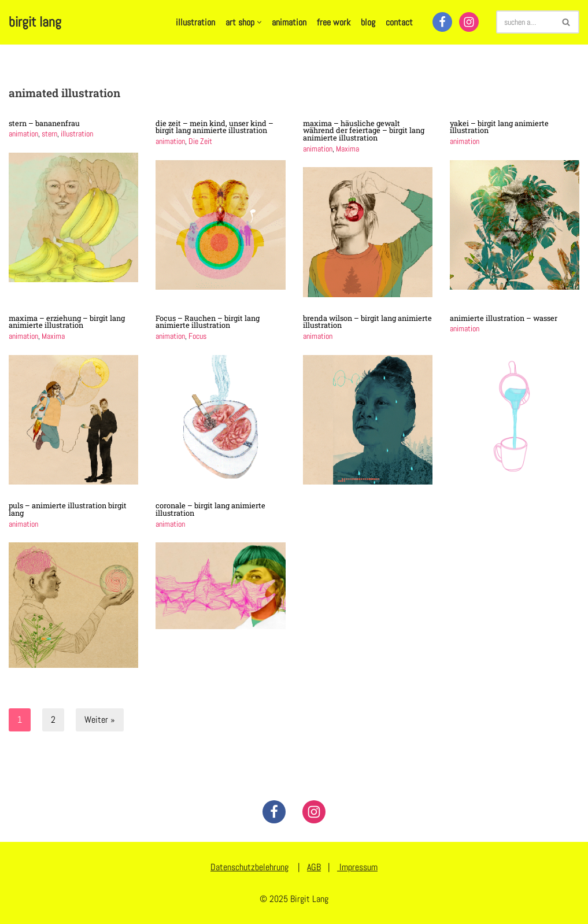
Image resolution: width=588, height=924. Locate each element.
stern (49, 134)
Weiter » (100, 720)
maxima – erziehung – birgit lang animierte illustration (67, 322)
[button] (259, 22)
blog (368, 22)
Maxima (347, 149)
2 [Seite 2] (53, 720)
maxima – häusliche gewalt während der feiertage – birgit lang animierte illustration (364, 131)
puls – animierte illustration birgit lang (68, 509)
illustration (195, 22)
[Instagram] (469, 22)
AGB (314, 867)
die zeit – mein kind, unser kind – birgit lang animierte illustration (215, 127)
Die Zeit (200, 141)
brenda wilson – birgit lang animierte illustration (367, 322)
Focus (197, 336)
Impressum (357, 867)
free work (334, 22)
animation (289, 22)
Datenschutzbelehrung (249, 867)
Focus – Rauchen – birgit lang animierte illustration (208, 322)
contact (399, 22)
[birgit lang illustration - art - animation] (35, 22)
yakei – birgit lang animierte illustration (499, 127)
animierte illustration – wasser (504, 318)
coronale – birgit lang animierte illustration (210, 509)
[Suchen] (525, 22)
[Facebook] (442, 22)
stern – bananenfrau (44, 123)
